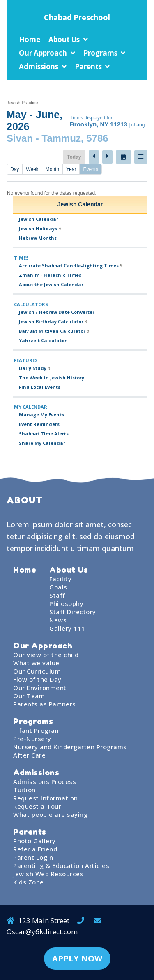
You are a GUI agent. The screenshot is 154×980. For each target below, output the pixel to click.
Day (15, 169)
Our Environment (40, 688)
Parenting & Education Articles (61, 865)
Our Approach (43, 53)
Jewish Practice (22, 103)
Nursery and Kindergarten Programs (70, 747)
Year (71, 169)
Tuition (24, 790)
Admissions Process (45, 781)
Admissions (39, 67)
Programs (100, 53)
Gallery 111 (67, 628)
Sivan (20, 138)
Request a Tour (37, 806)
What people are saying (50, 814)
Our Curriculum (37, 671)
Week (32, 169)
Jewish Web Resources (48, 874)
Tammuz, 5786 (75, 138)
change (139, 125)
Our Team (29, 696)
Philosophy (66, 603)
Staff (57, 595)
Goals (58, 587)
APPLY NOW (77, 958)
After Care (29, 755)
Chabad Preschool (77, 17)
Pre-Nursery (32, 739)
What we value (36, 663)
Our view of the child (46, 655)
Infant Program (37, 730)
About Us (64, 39)
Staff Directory (73, 612)
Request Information (46, 798)
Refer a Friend (35, 849)
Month (52, 169)
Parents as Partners (45, 704)
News (58, 620)
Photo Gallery (34, 841)
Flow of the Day (37, 679)
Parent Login (33, 857)
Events (91, 169)
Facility (60, 579)
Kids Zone (29, 882)
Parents (88, 67)
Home (30, 39)
